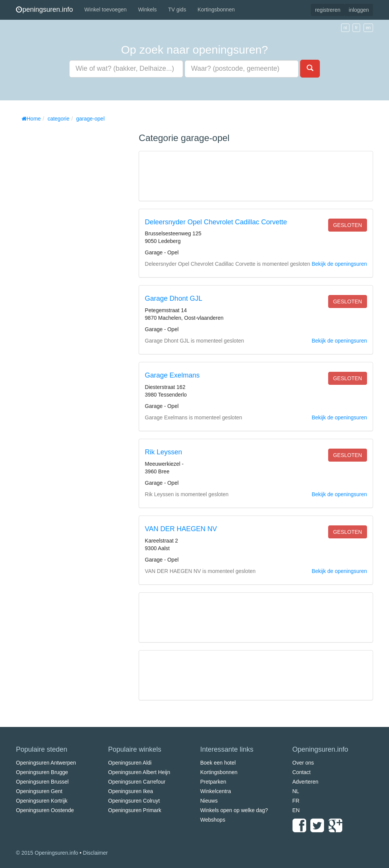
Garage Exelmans (172, 375)
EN (296, 810)
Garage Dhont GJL (173, 298)
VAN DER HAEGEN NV (181, 529)
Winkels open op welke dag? (234, 810)
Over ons (303, 763)
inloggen (359, 10)
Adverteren (305, 782)
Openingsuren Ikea (131, 791)
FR (296, 801)
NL (296, 791)
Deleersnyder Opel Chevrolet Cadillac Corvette (216, 222)
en (368, 28)
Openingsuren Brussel (42, 782)
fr (356, 28)
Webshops (213, 820)
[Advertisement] (73, 240)
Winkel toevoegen (105, 10)
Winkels (147, 10)
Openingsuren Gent (39, 791)
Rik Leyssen (163, 452)
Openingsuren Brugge (42, 772)
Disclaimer (95, 853)
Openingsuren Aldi (130, 763)
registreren (328, 10)
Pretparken (213, 782)
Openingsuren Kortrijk (42, 801)
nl (345, 28)
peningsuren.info (44, 10)
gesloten (348, 225)
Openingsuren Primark (135, 810)
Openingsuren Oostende (45, 810)
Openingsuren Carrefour (137, 782)
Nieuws (209, 801)
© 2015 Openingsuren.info (47, 853)
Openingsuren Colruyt (134, 801)
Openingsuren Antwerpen (46, 763)
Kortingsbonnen (216, 10)
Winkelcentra (216, 791)
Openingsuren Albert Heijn (139, 772)
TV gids (177, 10)
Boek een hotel (218, 763)
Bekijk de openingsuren (339, 264)
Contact (302, 772)
